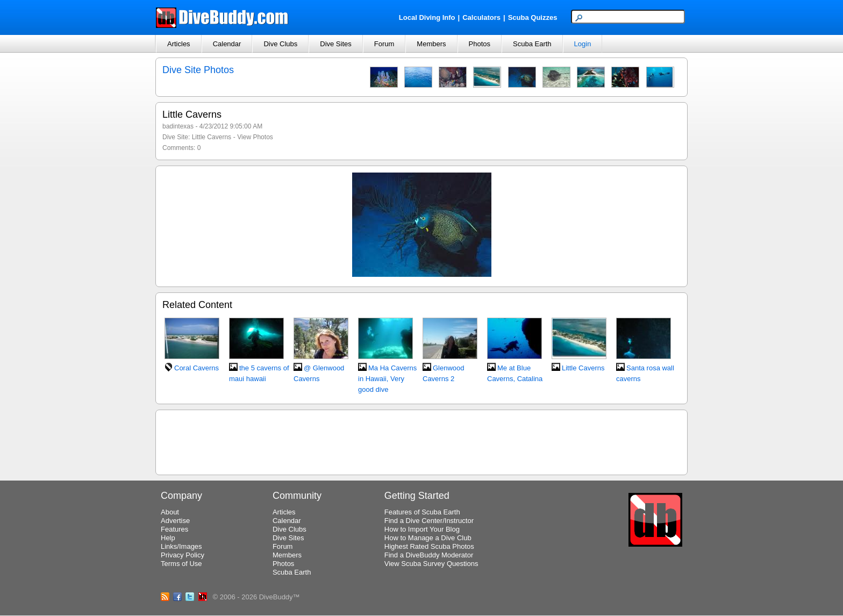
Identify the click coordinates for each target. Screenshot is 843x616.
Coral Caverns (197, 368)
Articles (179, 44)
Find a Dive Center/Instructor (429, 521)
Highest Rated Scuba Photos (429, 546)
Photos (480, 44)
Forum (384, 44)
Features (174, 529)
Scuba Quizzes (533, 17)
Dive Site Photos (198, 70)
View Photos (255, 137)
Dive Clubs (280, 44)
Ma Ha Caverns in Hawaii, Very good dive (387, 379)
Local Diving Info (427, 17)
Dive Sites (336, 44)
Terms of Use (181, 564)
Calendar (227, 44)
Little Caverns (212, 137)
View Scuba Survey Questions (431, 564)
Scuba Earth (532, 44)
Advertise (175, 521)
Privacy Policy (183, 555)
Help (168, 538)
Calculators (481, 17)
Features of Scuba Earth (422, 512)
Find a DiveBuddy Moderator (429, 555)
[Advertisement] (421, 441)
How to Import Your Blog (422, 529)
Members (431, 44)
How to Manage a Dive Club (428, 538)
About (170, 512)
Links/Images (181, 546)
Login (583, 44)
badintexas (178, 126)
